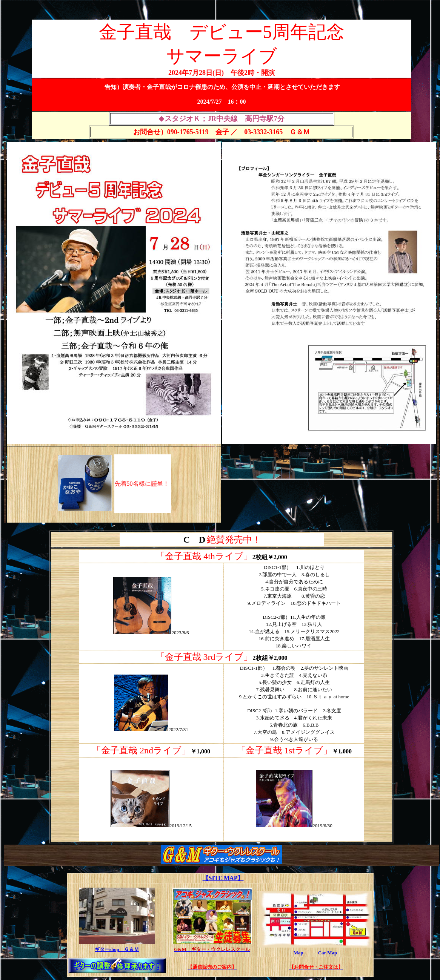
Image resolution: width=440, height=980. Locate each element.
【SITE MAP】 (223, 878)
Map (298, 953)
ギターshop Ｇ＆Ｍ (117, 949)
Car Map (328, 953)
